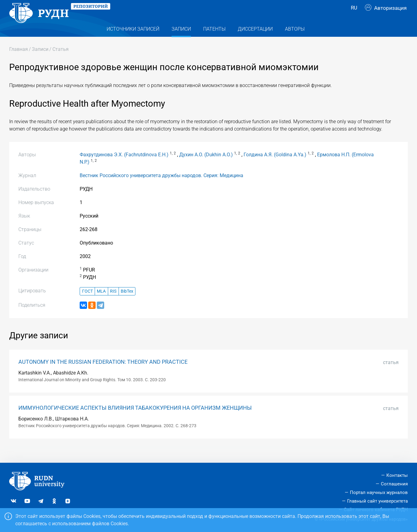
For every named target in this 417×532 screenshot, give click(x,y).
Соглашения (394, 484)
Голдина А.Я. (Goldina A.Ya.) (275, 167)
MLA (101, 304)
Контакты (397, 476)
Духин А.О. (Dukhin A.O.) (206, 167)
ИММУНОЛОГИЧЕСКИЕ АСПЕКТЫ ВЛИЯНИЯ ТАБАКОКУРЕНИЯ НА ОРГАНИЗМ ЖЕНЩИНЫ (135, 420)
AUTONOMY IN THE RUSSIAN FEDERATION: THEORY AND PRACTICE (103, 374)
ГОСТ (87, 304)
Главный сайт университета (377, 501)
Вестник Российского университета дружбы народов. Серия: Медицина (161, 188)
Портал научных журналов (379, 492)
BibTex (127, 304)
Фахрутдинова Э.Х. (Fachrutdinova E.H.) (124, 167)
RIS (113, 304)
